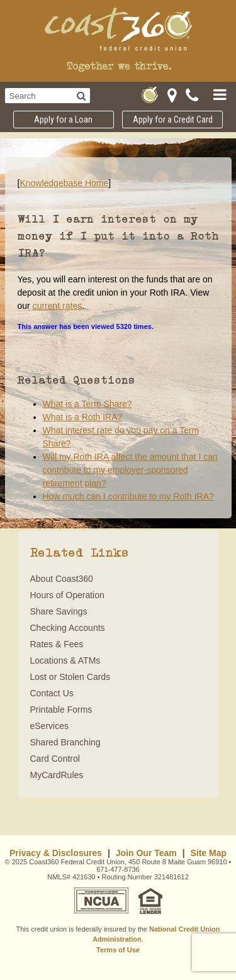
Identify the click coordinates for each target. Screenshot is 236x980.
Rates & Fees (57, 644)
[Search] (81, 96)
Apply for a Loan (63, 120)
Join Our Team (146, 853)
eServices (49, 726)
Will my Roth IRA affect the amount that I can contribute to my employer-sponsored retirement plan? (130, 470)
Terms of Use (118, 950)
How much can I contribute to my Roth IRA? (128, 496)
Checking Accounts (68, 628)
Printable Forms (61, 710)
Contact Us (52, 693)
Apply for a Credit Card (173, 120)
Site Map (208, 853)
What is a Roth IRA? (83, 417)
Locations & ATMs (65, 660)
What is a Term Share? (87, 404)
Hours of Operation (67, 595)
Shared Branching (65, 742)
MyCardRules (57, 775)
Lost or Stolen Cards (70, 677)
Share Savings (59, 611)
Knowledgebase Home (64, 183)
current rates (58, 306)
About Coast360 (62, 579)
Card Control (55, 759)
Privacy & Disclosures (56, 853)
